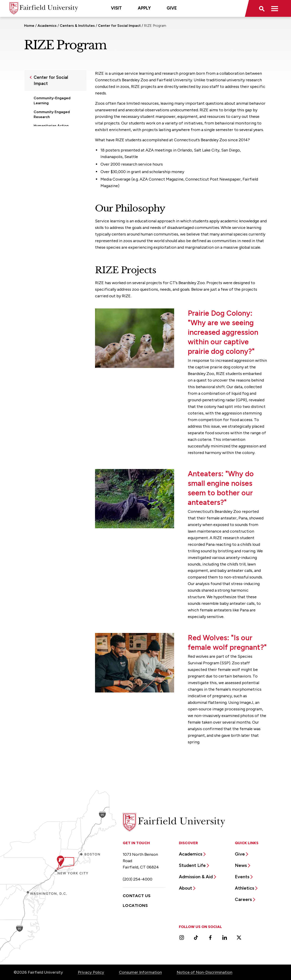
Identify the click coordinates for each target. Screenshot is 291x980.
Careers (243, 899)
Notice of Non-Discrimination (204, 972)
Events (242, 877)
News (241, 865)
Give (172, 8)
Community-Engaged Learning (52, 100)
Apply (144, 8)
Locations (135, 906)
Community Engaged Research (52, 114)
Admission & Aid (196, 877)
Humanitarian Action (51, 126)
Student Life (192, 865)
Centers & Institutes (77, 26)
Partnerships (44, 135)
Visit (116, 8)
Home (29, 26)
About (186, 888)
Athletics (245, 888)
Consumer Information (140, 972)
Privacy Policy (91, 972)
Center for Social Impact (119, 26)
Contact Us (137, 896)
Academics (47, 26)
